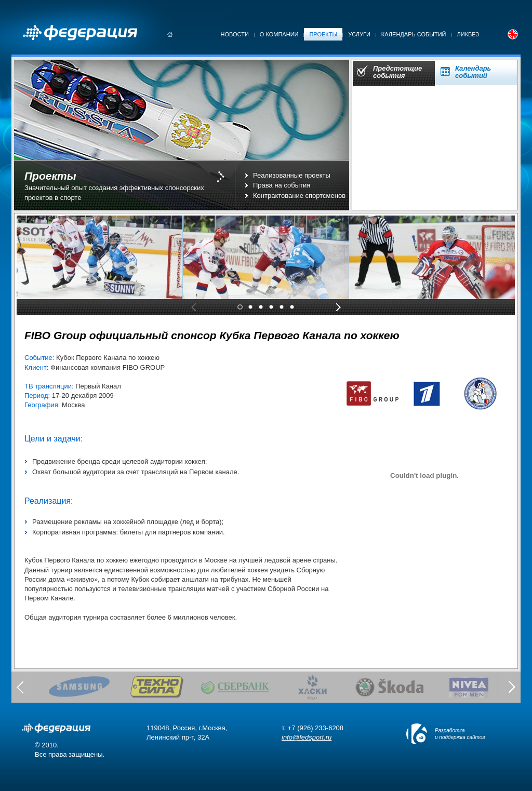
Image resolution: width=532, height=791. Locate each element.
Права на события (282, 185)
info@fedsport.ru (307, 737)
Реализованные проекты (292, 175)
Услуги (359, 34)
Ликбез (468, 34)
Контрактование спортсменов (299, 196)
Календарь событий (414, 34)
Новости (235, 34)
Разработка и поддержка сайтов (460, 734)
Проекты (323, 34)
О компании (279, 34)
